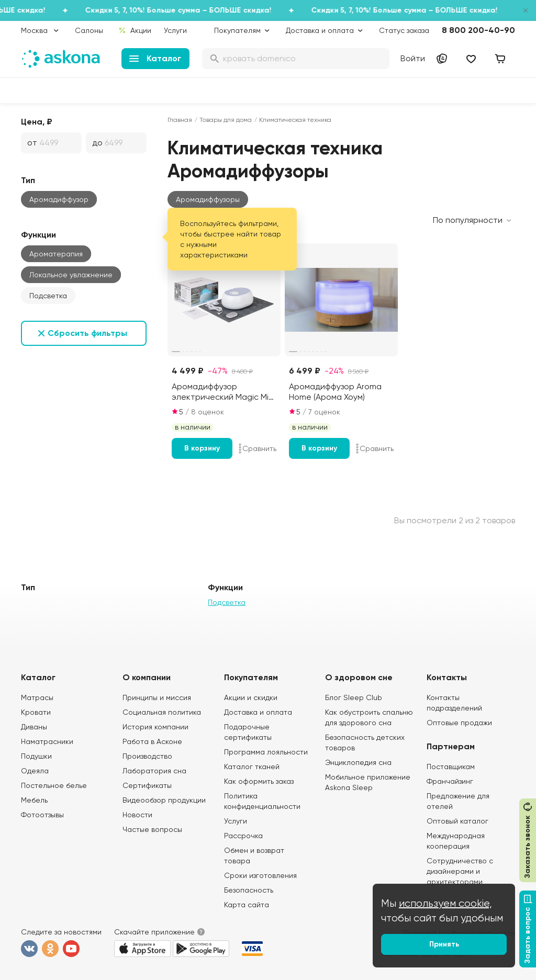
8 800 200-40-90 (478, 30)
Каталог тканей (252, 767)
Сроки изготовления (260, 875)
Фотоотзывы (42, 815)
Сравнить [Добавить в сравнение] (258, 448)
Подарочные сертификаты (248, 732)
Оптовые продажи (459, 723)
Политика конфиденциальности (262, 801)
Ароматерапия (56, 254)
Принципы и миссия (157, 697)
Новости (137, 815)
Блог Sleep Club (354, 697)
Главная (180, 120)
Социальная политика (162, 712)
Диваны (34, 727)
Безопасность (249, 890)
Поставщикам (451, 767)
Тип (28, 180)
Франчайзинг (450, 781)
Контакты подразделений (454, 703)
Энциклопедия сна (358, 762)
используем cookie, (445, 903)
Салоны (89, 30)
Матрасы (37, 697)
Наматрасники (47, 741)
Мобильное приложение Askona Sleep (368, 782)
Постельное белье (54, 785)
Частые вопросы (152, 829)
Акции (135, 30)
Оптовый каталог (457, 821)
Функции (38, 235)
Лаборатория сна (154, 771)
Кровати (36, 712)
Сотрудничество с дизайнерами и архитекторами (460, 871)
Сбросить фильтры (87, 333)
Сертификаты (147, 785)
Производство (147, 756)
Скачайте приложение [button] (154, 932)
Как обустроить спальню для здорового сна (369, 717)
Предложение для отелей (458, 801)
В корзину (202, 448)
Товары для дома (226, 120)
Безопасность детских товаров (365, 742)
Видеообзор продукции (164, 800)
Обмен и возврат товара (254, 855)
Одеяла (35, 771)
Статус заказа (404, 30)
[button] (208, 199)
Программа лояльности (266, 752)
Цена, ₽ (37, 122)
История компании (155, 727)
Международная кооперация (456, 841)
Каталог (155, 58)
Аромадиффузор (59, 199)
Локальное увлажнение (71, 275)
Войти (413, 58)
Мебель (34, 800)
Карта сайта (247, 905)
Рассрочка (243, 836)
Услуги (175, 30)
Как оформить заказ (259, 781)
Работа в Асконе (152, 741)
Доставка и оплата (258, 712)
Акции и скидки (251, 697)
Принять (444, 944)
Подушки (36, 756)
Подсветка (48, 296)
